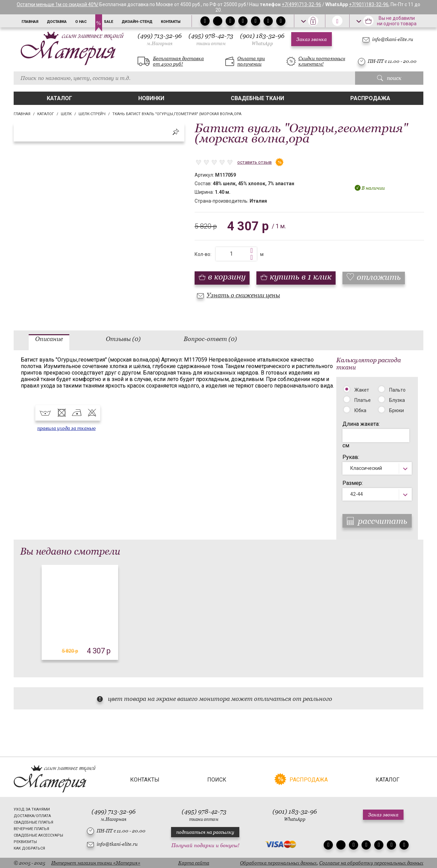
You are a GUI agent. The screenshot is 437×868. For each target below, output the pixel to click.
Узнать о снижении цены (243, 295)
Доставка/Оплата (32, 816)
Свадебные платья (33, 822)
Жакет (362, 390)
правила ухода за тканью (66, 428)
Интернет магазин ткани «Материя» (96, 863)
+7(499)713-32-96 (301, 4)
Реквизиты (25, 842)
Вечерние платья (31, 829)
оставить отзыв (255, 162)
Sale (108, 22)
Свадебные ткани (257, 98)
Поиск (217, 780)
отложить (379, 277)
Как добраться (29, 848)
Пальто (397, 390)
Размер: (353, 483)
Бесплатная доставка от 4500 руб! (178, 61)
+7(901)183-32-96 (369, 4)
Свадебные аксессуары (38, 835)
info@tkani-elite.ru (393, 39)
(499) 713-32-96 (160, 39)
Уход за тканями (32, 809)
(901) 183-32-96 (262, 39)
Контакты (171, 22)
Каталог (59, 98)
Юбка (360, 410)
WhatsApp (262, 44)
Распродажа (370, 98)
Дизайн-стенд (137, 22)
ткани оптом (211, 44)
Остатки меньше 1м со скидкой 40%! (58, 4)
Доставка (57, 22)
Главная (30, 22)
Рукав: (351, 457)
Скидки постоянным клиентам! (322, 61)
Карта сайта (194, 863)
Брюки (397, 410)
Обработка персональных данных (278, 863)
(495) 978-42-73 (211, 39)
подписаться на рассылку (205, 832)
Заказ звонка (312, 39)
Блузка (397, 400)
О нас (81, 22)
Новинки (151, 98)
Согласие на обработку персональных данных (371, 863)
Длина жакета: (361, 424)
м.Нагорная (160, 44)
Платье (363, 400)
